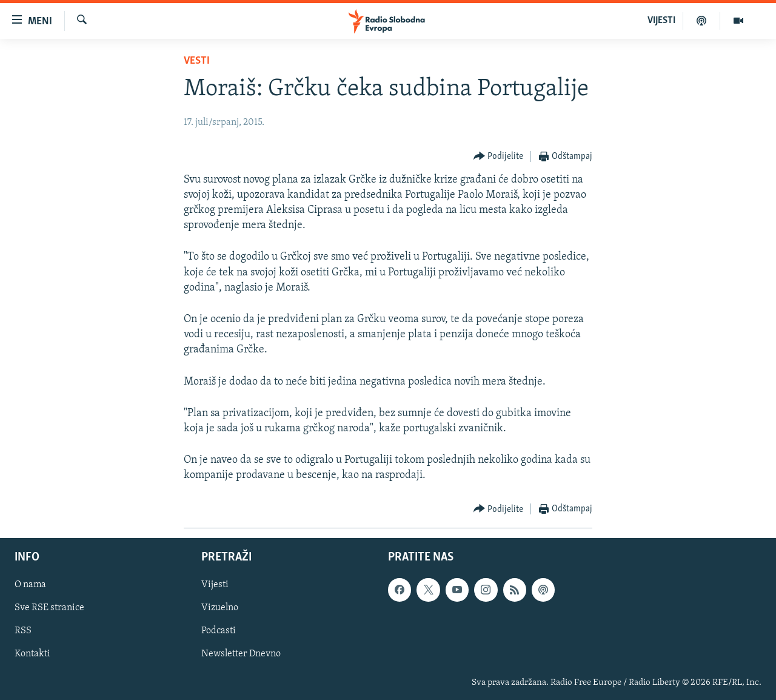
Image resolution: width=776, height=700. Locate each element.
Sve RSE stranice (49, 608)
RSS (23, 631)
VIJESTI (661, 21)
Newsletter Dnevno (241, 654)
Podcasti (219, 631)
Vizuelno (220, 608)
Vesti (197, 61)
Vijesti (215, 585)
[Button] (499, 157)
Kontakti (32, 654)
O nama (30, 585)
